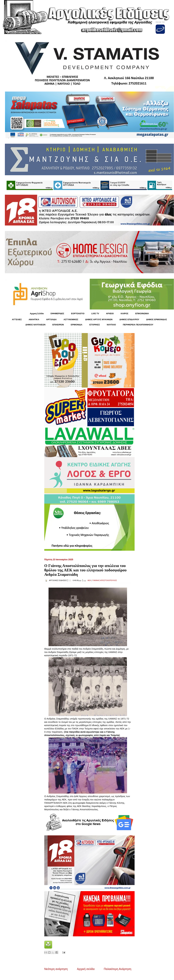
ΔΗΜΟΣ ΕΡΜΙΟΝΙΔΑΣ (157, 319)
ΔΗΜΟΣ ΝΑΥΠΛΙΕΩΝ (35, 325)
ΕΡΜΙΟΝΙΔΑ (77, 325)
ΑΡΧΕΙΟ (110, 314)
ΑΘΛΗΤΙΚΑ (34, 319)
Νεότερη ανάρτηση (56, 969)
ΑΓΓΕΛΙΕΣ (17, 319)
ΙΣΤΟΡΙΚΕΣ (94, 325)
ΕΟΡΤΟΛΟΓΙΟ (78, 314)
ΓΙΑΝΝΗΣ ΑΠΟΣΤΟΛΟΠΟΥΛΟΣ (105, 580)
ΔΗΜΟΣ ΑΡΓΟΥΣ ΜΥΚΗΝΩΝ (99, 319)
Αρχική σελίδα (86, 969)
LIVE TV (95, 314)
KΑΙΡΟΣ (124, 314)
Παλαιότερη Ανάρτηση (118, 969)
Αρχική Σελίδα (37, 314)
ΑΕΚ (89, 580)
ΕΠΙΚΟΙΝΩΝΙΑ (142, 314)
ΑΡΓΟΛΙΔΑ (51, 319)
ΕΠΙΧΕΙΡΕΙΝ (58, 325)
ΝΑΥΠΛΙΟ (111, 325)
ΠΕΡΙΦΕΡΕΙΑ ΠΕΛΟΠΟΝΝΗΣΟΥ (138, 325)
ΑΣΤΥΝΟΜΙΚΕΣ (71, 319)
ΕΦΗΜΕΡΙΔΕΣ (57, 314)
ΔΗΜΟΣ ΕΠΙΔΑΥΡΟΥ (129, 319)
